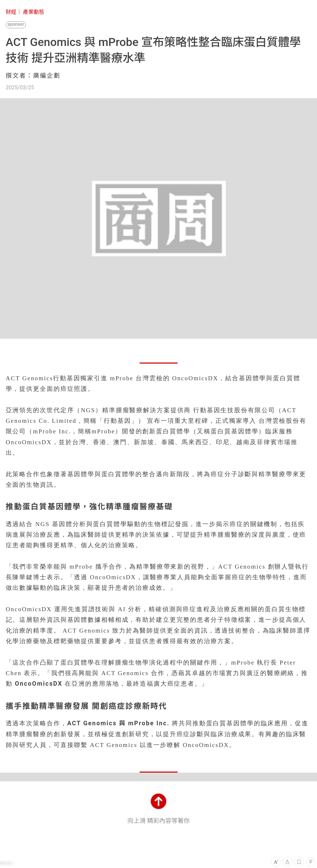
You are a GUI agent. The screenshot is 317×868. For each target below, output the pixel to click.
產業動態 (34, 12)
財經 (11, 12)
